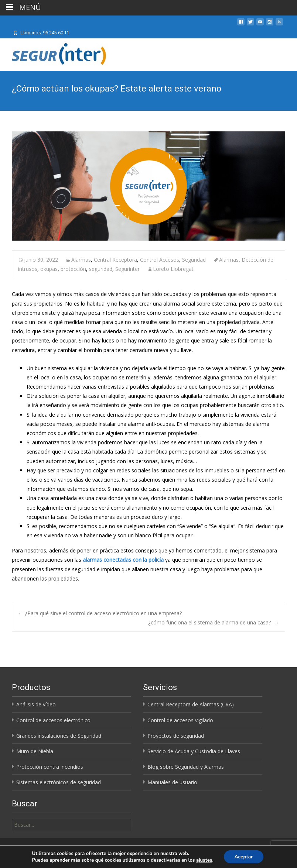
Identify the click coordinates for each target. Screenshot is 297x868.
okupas (49, 269)
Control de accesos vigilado (180, 720)
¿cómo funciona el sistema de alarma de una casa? (214, 622)
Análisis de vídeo (36, 704)
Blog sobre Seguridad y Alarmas (186, 767)
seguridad (101, 269)
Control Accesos (160, 260)
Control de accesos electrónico (53, 720)
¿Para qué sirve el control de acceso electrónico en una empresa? (101, 613)
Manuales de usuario (172, 782)
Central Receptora (115, 260)
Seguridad (194, 260)
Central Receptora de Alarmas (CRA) (191, 704)
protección (73, 269)
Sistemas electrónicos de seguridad (59, 782)
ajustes (204, 860)
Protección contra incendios (50, 767)
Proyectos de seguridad (176, 736)
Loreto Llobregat (173, 269)
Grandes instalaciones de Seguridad (59, 736)
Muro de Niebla (35, 751)
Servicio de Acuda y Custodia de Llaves (194, 751)
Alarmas (81, 260)
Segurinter (127, 269)
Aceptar (244, 856)
